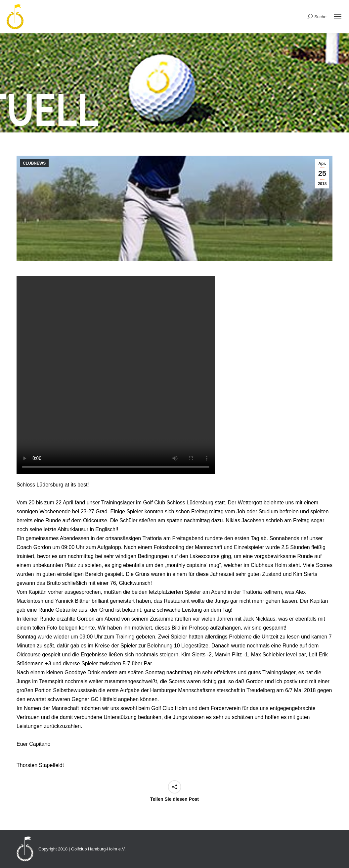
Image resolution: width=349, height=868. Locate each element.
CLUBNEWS (34, 163)
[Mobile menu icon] (338, 17)
